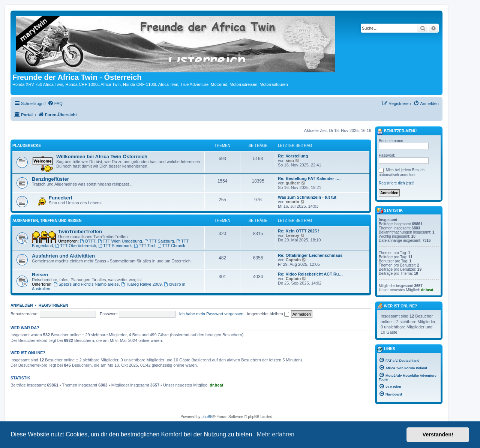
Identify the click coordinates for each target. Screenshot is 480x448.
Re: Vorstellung (293, 156)
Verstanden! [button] (438, 435)
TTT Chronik (171, 246)
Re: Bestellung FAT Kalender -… (309, 178)
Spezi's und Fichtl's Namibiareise (86, 284)
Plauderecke (27, 146)
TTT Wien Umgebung (120, 241)
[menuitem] (55, 103)
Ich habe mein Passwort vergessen (211, 314)
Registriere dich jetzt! (396, 183)
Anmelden (22, 305)
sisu (290, 160)
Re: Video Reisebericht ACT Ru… (310, 274)
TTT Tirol (145, 246)
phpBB (207, 417)
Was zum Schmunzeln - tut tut (307, 197)
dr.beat (216, 385)
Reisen (40, 275)
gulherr (293, 183)
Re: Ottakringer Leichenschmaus (310, 255)
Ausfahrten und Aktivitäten (63, 256)
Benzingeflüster (50, 179)
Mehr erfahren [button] (275, 434)
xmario (292, 202)
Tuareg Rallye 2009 (141, 284)
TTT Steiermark (115, 246)
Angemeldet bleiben (268, 314)
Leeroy (292, 235)
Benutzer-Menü (397, 132)
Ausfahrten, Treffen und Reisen (47, 221)
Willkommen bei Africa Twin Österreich (102, 157)
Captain (293, 260)
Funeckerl (60, 198)
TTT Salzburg (159, 241)
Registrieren (53, 305)
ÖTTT (88, 241)
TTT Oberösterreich (76, 246)
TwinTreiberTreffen (80, 231)
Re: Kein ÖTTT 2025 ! (299, 231)
